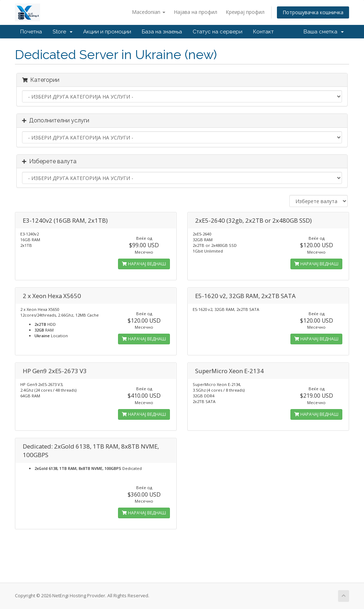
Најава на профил (196, 12)
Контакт (263, 32)
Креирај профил (245, 12)
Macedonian (149, 12)
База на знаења (162, 32)
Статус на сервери (218, 32)
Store (63, 32)
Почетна (31, 32)
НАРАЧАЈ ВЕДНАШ (144, 264)
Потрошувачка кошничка (313, 12)
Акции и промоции (107, 32)
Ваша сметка (324, 32)
